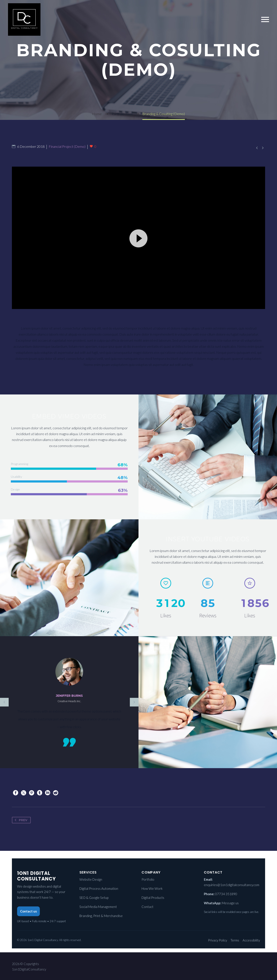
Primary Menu (265, 19)
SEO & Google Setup (94, 898)
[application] (138, 249)
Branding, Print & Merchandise (101, 916)
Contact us (28, 911)
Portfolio (148, 879)
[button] (138, 249)
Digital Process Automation (99, 888)
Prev (20, 820)
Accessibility (251, 940)
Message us (230, 903)
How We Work (152, 888)
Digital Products (153, 898)
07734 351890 (226, 894)
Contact (147, 907)
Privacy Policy (217, 940)
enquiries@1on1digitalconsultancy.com (232, 885)
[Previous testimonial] (4, 702)
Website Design (91, 879)
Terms (235, 940)
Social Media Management (98, 907)
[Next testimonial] (134, 702)
